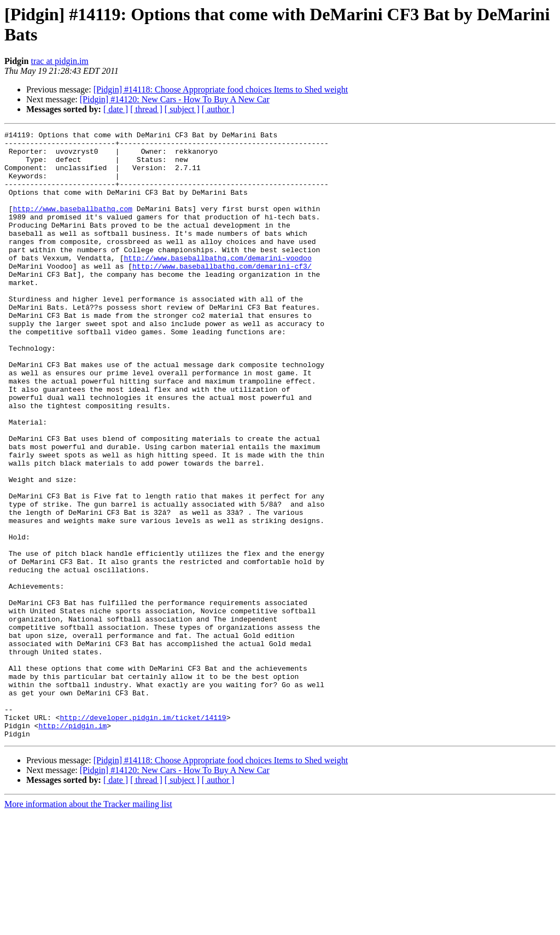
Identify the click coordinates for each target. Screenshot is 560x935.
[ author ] (218, 109)
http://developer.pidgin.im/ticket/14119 (143, 835)
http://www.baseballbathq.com (73, 225)
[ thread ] (146, 109)
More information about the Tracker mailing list (88, 925)
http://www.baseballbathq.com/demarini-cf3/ (222, 294)
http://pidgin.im (72, 845)
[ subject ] (182, 109)
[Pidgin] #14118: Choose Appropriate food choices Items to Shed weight (221, 89)
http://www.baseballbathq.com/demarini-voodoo (217, 284)
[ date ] (116, 109)
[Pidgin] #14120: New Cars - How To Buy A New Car (175, 99)
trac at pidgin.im (59, 61)
